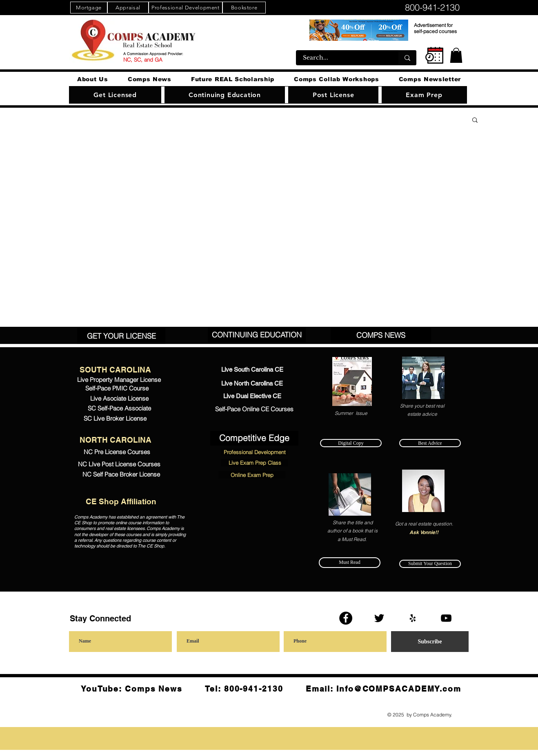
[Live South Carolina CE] (252, 370)
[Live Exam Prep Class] (255, 463)
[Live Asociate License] (119, 398)
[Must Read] (350, 563)
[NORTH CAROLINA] (115, 440)
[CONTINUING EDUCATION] (257, 335)
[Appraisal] (128, 8)
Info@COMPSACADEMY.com (399, 689)
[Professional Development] (186, 8)
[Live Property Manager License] (119, 380)
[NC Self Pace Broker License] (121, 475)
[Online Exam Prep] (252, 475)
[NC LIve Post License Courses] (119, 464)
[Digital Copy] (351, 443)
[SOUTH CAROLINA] (115, 370)
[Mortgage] (89, 8)
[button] (456, 55)
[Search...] (342, 58)
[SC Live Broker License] (115, 418)
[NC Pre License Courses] (117, 452)
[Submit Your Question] (430, 564)
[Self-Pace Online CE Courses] (254, 410)
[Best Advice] (430, 443)
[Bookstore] (244, 8)
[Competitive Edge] (254, 438)
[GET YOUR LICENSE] (121, 336)
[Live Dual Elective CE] (252, 396)
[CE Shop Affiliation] (121, 502)
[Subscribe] (430, 642)
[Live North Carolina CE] (252, 384)
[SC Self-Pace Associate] (119, 409)
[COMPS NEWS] (381, 335)
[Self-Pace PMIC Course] (117, 389)
